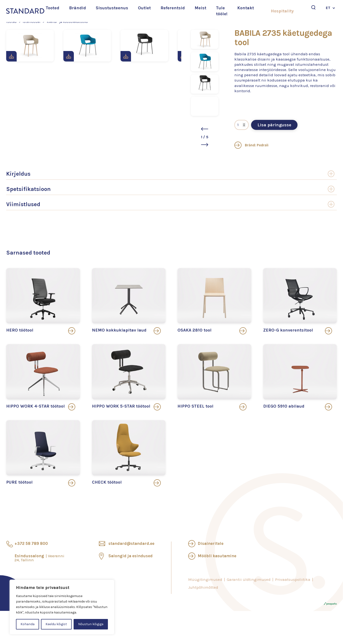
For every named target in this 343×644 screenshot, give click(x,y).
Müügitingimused (205, 579)
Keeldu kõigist (56, 624)
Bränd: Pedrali (251, 145)
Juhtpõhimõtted (203, 587)
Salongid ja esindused (131, 556)
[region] (62, 607)
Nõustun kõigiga (91, 624)
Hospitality (282, 11)
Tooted (53, 8)
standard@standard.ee (131, 543)
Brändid (78, 8)
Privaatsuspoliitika (293, 579)
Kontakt (246, 8)
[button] (205, 129)
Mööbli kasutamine (217, 556)
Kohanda (28, 624)
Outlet (144, 8)
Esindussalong (39, 558)
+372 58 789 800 (31, 543)
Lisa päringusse (274, 125)
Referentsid (173, 8)
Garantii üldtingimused (249, 579)
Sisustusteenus (112, 8)
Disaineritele (211, 543)
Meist (200, 8)
